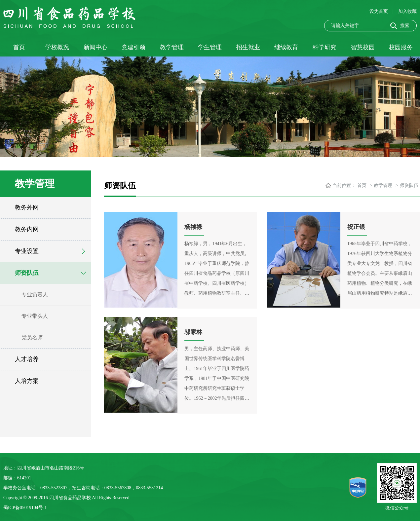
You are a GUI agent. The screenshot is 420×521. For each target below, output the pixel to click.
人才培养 (27, 359)
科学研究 (325, 47)
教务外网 (27, 207)
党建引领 (134, 47)
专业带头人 (35, 316)
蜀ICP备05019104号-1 (25, 508)
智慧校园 (363, 47)
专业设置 (27, 251)
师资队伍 (27, 273)
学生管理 (210, 47)
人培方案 (27, 381)
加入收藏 (407, 11)
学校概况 (57, 47)
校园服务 (401, 47)
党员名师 (32, 337)
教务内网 (27, 229)
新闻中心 (95, 47)
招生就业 (248, 47)
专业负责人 (35, 295)
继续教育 (286, 47)
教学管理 (172, 47)
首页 (19, 47)
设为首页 (379, 11)
